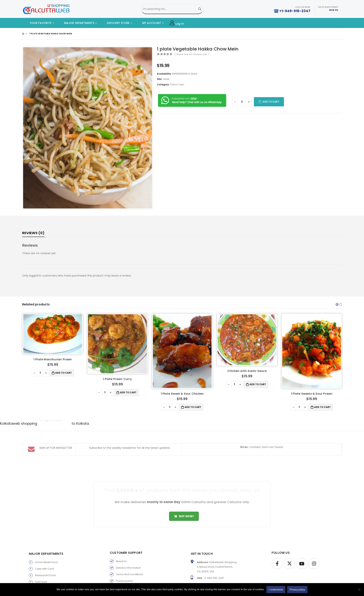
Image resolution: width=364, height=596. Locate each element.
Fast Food (41, 565)
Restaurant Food (45, 559)
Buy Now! (184, 500)
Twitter (290, 547)
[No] (359, 589)
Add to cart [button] (64, 373)
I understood (276, 590)
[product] (53, 334)
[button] (337, 304)
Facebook (277, 547)
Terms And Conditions (130, 558)
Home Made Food (46, 546)
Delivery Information (128, 551)
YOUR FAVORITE (38, 23)
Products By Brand (127, 578)
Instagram (314, 547)
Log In (177, 23)
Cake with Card (44, 552)
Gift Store (41, 579)
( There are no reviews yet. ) (192, 54)
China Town (177, 84)
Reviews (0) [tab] (33, 233)
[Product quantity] (242, 102)
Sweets (40, 572)
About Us (121, 545)
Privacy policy (124, 564)
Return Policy (124, 571)
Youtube (302, 547)
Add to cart (271, 102)
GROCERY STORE (115, 23)
